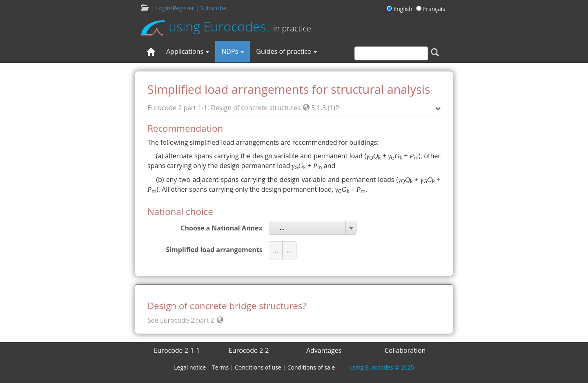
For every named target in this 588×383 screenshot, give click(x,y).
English (401, 9)
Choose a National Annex (221, 228)
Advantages (324, 350)
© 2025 (381, 367)
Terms (220, 367)
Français (431, 9)
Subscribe (213, 8)
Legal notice (190, 367)
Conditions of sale (311, 367)
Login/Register (175, 8)
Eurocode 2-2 (249, 350)
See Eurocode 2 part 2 (185, 320)
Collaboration (405, 350)
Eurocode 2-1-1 (177, 350)
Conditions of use (258, 367)
